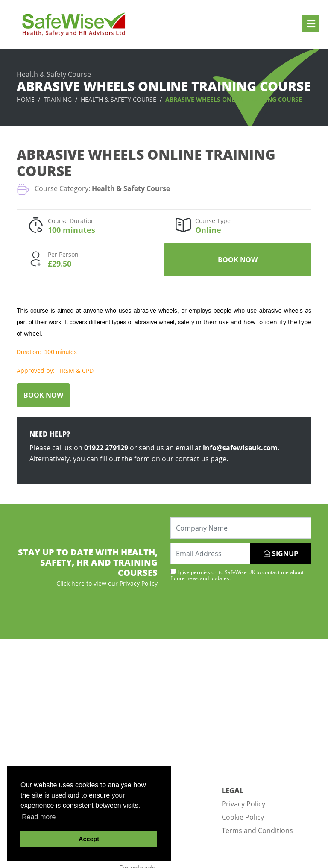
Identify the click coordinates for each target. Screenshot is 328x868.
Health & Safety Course (119, 99)
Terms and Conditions (257, 830)
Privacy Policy (243, 804)
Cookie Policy (243, 817)
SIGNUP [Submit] (281, 554)
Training (58, 99)
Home (26, 99)
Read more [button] (39, 817)
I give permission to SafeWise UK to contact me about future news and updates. (237, 575)
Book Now (238, 260)
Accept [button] (89, 839)
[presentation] (235, 609)
